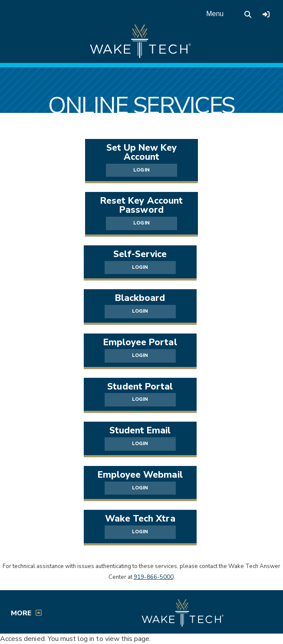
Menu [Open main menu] (215, 14)
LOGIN (141, 170)
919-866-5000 (154, 577)
